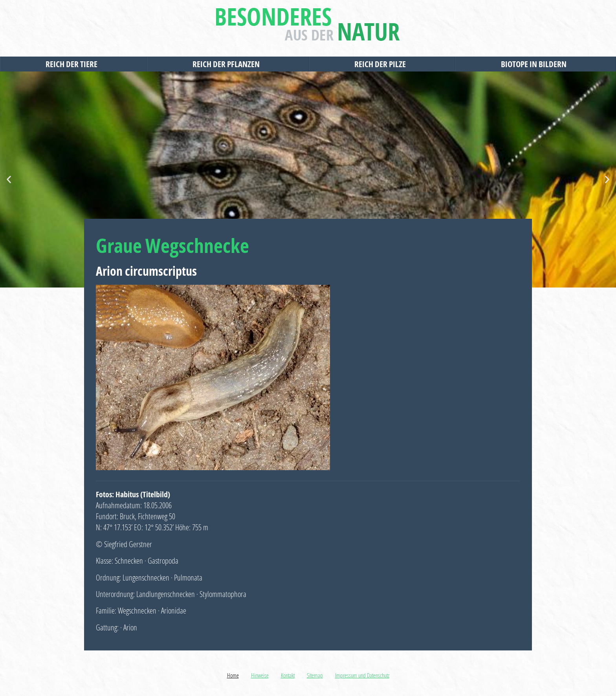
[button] (9, 180)
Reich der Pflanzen (228, 64)
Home (233, 675)
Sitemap (315, 675)
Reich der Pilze (382, 64)
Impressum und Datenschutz (362, 675)
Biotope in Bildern (536, 64)
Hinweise (260, 675)
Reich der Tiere (73, 64)
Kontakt (288, 675)
